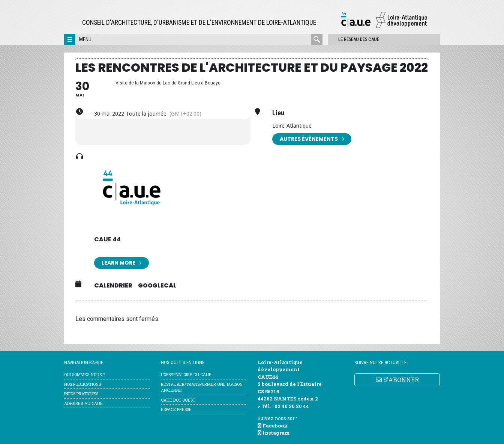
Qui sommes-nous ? (84, 374)
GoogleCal (157, 286)
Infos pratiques (81, 394)
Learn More (121, 263)
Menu (85, 39)
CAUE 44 (107, 239)
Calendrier (113, 286)
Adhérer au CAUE (83, 403)
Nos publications (82, 384)
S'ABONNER (397, 380)
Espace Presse (176, 409)
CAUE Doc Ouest (178, 400)
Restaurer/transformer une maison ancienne (202, 387)
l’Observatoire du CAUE (186, 374)
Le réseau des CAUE (355, 39)
